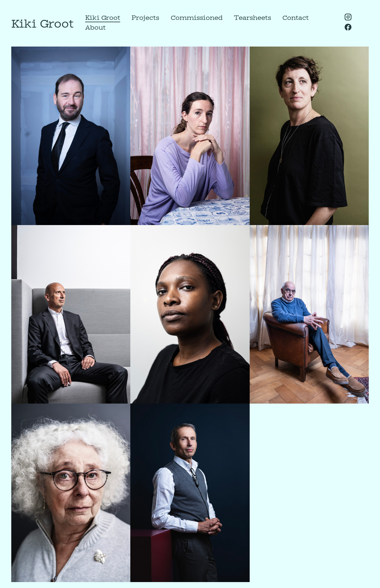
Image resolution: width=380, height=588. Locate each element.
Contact (296, 17)
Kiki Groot (103, 17)
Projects (145, 17)
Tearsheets (252, 17)
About (95, 27)
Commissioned (197, 17)
